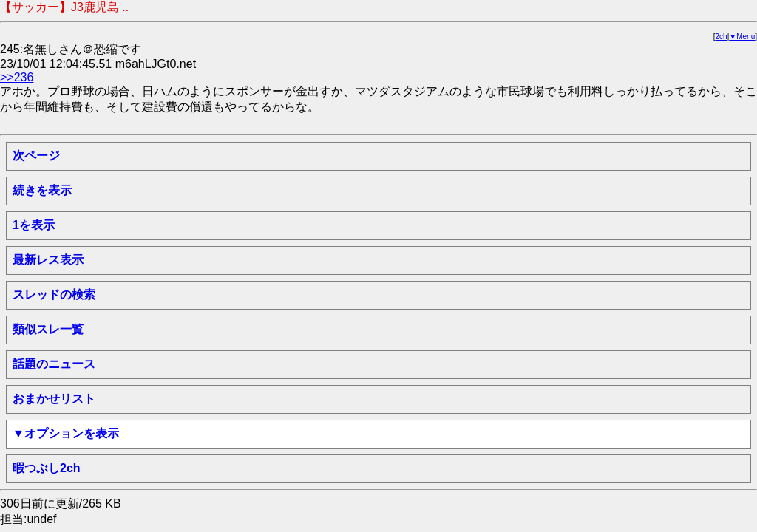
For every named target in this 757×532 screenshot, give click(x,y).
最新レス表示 (48, 260)
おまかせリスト (54, 399)
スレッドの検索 (54, 294)
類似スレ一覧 (48, 329)
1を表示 (34, 225)
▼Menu (742, 37)
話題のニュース (54, 364)
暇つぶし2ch (47, 468)
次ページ (36, 156)
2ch (722, 37)
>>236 (17, 77)
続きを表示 (42, 190)
